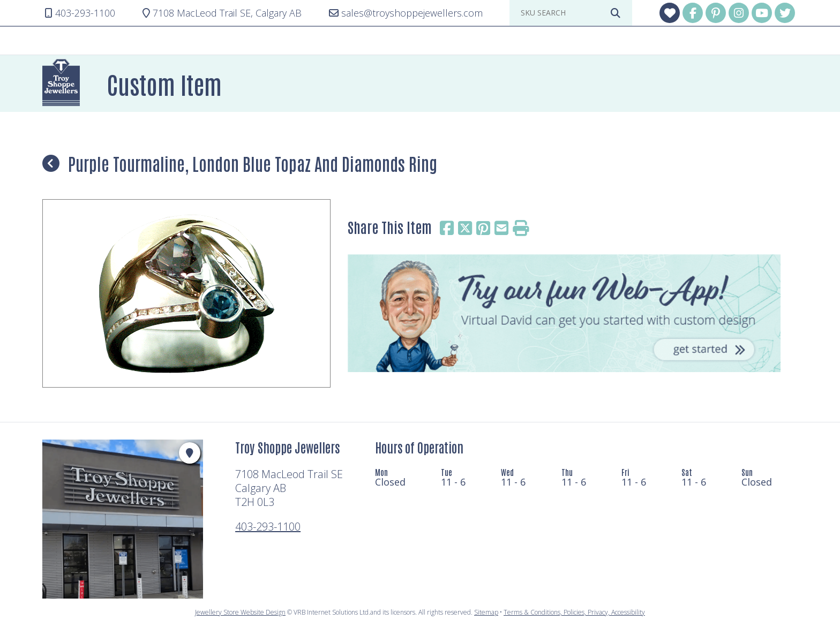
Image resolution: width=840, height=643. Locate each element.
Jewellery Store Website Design (240, 612)
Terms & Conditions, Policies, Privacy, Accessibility (574, 612)
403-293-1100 (268, 527)
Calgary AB (222, 13)
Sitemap (486, 612)
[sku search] (563, 13)
